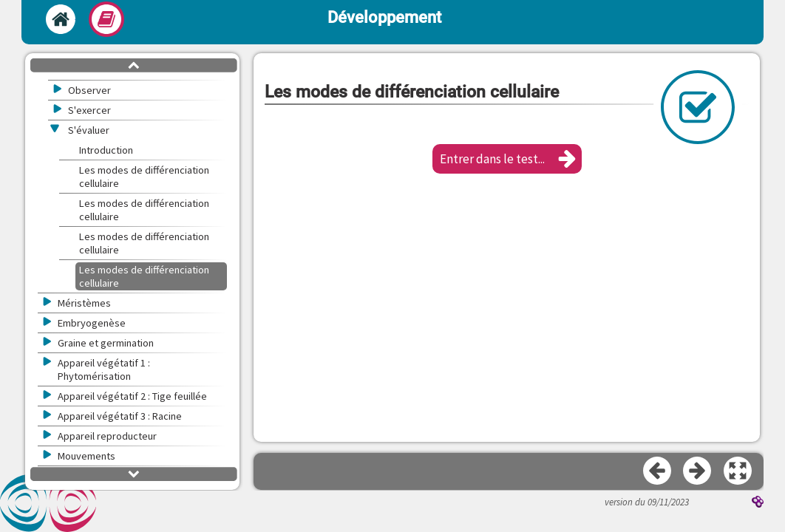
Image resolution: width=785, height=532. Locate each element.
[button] (507, 159)
